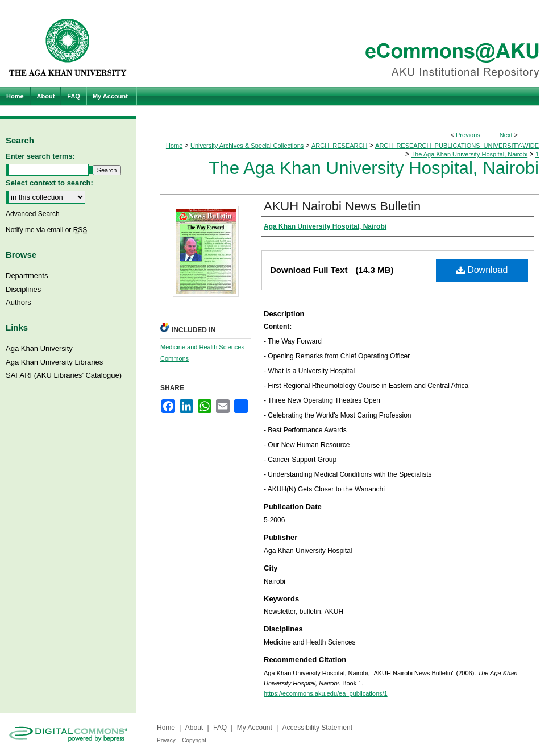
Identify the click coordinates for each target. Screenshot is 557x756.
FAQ (220, 728)
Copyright (194, 740)
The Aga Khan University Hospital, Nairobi (469, 154)
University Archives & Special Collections (247, 146)
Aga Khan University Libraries (54, 362)
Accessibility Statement (317, 728)
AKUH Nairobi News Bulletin (342, 206)
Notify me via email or (46, 230)
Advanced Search (33, 214)
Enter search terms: (40, 156)
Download (482, 270)
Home (174, 146)
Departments (27, 276)
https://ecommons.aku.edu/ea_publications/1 (326, 693)
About (194, 728)
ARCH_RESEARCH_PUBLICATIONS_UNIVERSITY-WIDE (457, 146)
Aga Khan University (39, 348)
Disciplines (23, 289)
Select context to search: (49, 183)
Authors (18, 302)
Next (506, 135)
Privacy (166, 740)
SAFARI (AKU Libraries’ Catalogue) (64, 375)
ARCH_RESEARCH (339, 146)
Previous (468, 135)
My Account (255, 728)
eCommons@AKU (347, 44)
